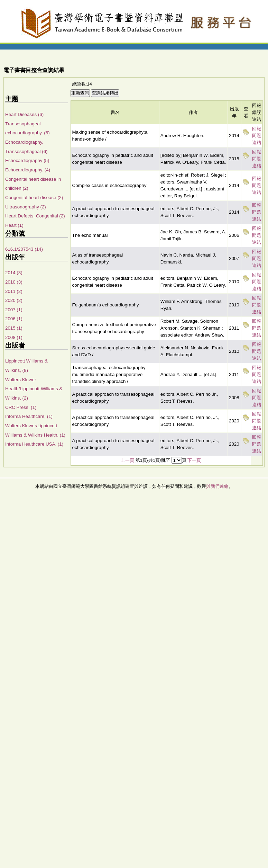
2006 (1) (14, 319)
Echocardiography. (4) (28, 170)
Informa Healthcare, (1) (29, 416)
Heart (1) (14, 225)
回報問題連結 (257, 136)
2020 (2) (14, 300)
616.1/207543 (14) (24, 249)
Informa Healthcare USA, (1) (34, 444)
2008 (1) (14, 337)
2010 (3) (14, 282)
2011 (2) (14, 291)
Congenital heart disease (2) (34, 198)
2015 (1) (14, 328)
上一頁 (127, 460)
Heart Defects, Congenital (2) (35, 216)
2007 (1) (14, 310)
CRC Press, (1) (21, 407)
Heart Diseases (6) (24, 114)
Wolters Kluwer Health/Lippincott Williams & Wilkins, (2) (34, 389)
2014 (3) (14, 273)
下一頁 (194, 460)
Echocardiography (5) (27, 160)
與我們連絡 (217, 486)
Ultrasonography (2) (26, 207)
